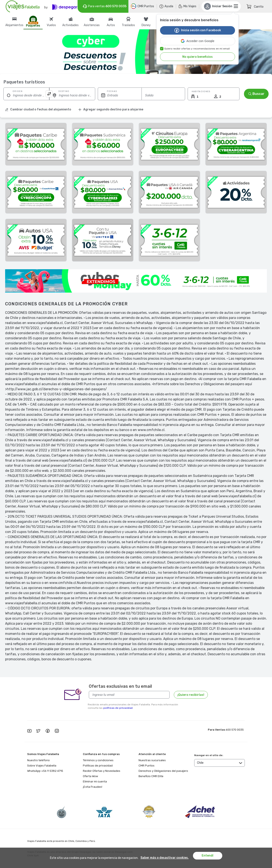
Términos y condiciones (98, 760)
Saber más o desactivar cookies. (165, 858)
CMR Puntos (147, 766)
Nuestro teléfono (38, 760)
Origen (18, 91)
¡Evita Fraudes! (93, 787)
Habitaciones (201, 92)
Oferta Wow (90, 776)
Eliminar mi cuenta (95, 781)
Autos (111, 25)
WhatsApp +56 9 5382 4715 (45, 771)
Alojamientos (14, 25)
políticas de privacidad (118, 708)
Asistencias (92, 25)
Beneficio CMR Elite (151, 776)
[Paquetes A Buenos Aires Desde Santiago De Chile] (236, 144)
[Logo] (41, 6)
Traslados (128, 25)
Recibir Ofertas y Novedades (102, 771)
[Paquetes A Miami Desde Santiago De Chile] (103, 240)
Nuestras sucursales (152, 760)
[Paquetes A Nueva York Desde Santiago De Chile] (169, 192)
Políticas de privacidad (98, 766)
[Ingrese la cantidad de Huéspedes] (199, 97)
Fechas (112, 91)
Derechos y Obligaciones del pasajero (163, 771)
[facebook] (48, 731)
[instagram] (57, 731)
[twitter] (38, 731)
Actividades (70, 25)
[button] (198, 41)
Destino (64, 91)
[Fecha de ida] (120, 95)
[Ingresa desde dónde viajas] (26, 95)
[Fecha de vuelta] (163, 95)
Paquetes (33, 26)
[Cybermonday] (169, 240)
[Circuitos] (169, 144)
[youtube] (29, 731)
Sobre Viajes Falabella (42, 766)
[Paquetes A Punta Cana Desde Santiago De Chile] (36, 192)
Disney (146, 25)
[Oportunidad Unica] (36, 144)
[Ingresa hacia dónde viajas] (72, 95)
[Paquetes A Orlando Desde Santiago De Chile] (103, 192)
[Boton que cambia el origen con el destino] (49, 94)
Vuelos (51, 25)
